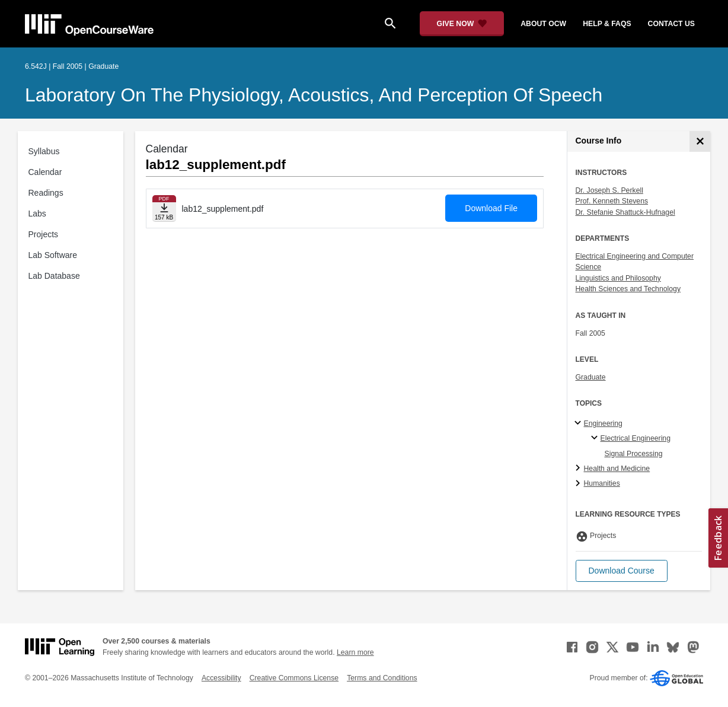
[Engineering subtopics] (579, 423)
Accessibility (221, 678)
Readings (46, 193)
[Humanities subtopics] (579, 484)
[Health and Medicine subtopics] (579, 469)
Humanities (602, 483)
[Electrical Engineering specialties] (596, 438)
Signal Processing (634, 454)
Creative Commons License (294, 678)
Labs (37, 214)
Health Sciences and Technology (628, 289)
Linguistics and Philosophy (618, 278)
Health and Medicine (617, 469)
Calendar (45, 172)
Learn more (355, 652)
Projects (44, 234)
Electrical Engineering (636, 438)
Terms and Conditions (382, 678)
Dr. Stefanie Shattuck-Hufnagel (625, 212)
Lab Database (54, 276)
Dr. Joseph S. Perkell (609, 190)
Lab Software (53, 255)
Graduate (591, 377)
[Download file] (164, 208)
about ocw (543, 24)
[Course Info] (700, 141)
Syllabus (44, 151)
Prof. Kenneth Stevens (612, 201)
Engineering (603, 423)
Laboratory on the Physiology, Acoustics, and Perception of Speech (314, 95)
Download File (491, 208)
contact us (671, 24)
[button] (622, 571)
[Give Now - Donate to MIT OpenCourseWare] (462, 24)
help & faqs (607, 24)
